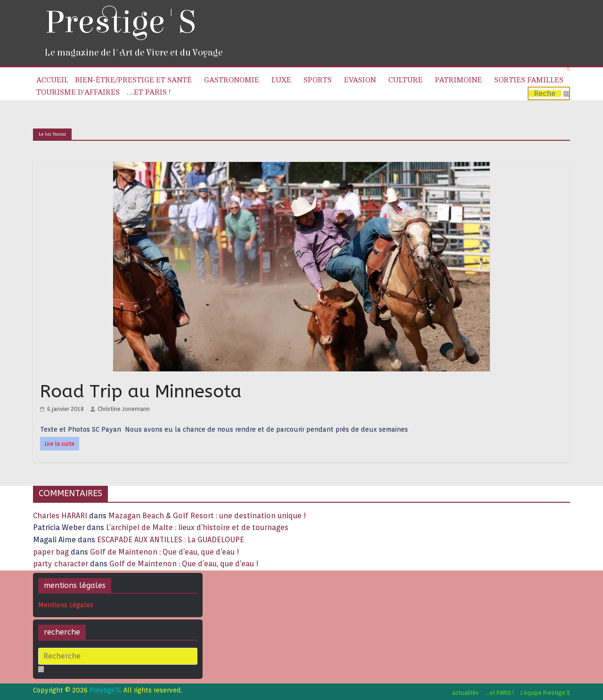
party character (61, 564)
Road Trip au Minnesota (141, 391)
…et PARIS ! (148, 92)
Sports (318, 80)
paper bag (51, 552)
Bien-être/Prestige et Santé (133, 80)
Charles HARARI (60, 516)
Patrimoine (458, 80)
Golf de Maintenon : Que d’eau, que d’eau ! (165, 552)
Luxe (281, 80)
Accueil (52, 80)
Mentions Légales (66, 605)
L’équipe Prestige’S (545, 693)
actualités (465, 693)
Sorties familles (529, 80)
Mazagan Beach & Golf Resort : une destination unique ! (207, 516)
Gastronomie (232, 80)
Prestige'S (120, 22)
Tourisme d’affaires (78, 92)
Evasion (360, 80)
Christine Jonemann (124, 409)
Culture (405, 80)
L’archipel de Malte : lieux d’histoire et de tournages (198, 527)
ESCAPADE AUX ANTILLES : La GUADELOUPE (171, 540)
